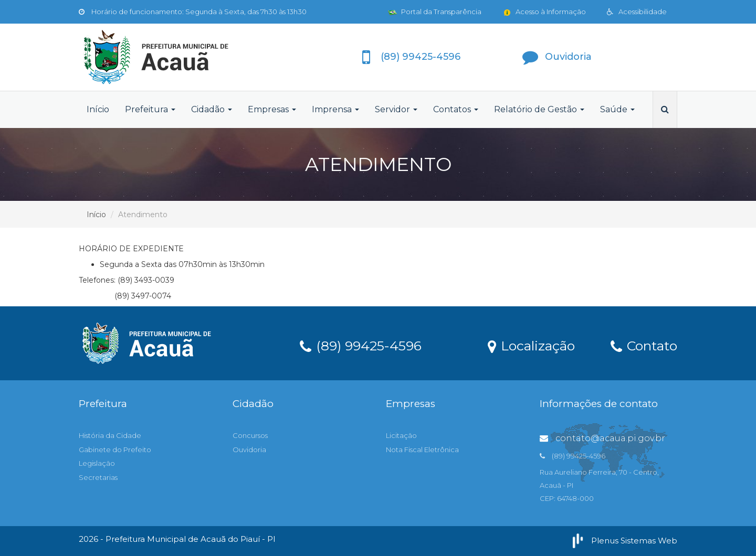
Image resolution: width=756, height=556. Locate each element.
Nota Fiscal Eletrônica (422, 450)
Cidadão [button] (212, 109)
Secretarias (98, 477)
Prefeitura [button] (150, 109)
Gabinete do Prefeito (115, 450)
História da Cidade (110, 435)
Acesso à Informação (544, 12)
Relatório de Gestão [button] (539, 109)
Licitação (401, 435)
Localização (531, 345)
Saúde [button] (617, 109)
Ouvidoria (249, 450)
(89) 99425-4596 (361, 345)
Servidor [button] (396, 109)
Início (98, 109)
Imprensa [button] (335, 109)
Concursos (250, 435)
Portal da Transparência (435, 12)
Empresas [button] (272, 109)
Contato (644, 345)
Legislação (97, 463)
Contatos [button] (456, 109)
